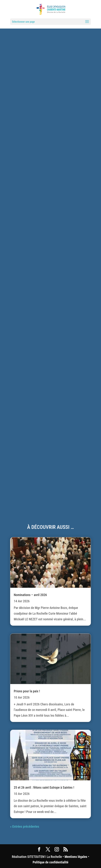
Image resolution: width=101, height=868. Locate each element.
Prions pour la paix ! (27, 691)
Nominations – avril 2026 (30, 595)
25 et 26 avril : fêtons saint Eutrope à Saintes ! (44, 787)
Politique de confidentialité (50, 862)
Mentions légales (76, 857)
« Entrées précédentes (25, 826)
